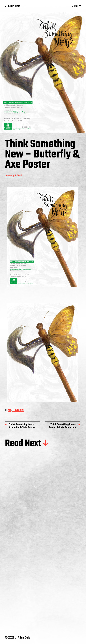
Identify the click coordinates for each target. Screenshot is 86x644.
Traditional (18, 410)
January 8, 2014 (14, 176)
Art (9, 410)
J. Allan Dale (13, 6)
